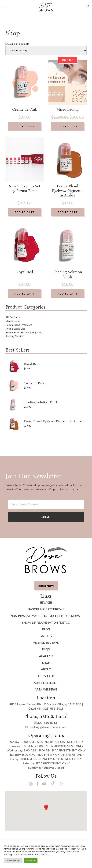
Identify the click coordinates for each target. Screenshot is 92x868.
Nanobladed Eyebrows (46, 609)
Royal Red (25, 272)
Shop (46, 663)
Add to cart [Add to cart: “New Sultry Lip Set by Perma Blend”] (24, 212)
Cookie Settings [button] (13, 861)
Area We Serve (46, 690)
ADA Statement (46, 683)
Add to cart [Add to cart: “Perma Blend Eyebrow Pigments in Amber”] (68, 212)
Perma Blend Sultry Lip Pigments (24, 333)
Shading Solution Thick (68, 274)
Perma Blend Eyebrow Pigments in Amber (68, 191)
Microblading (68, 109)
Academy (46, 656)
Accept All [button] (31, 861)
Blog (46, 629)
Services (46, 603)
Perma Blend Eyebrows (19, 325)
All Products (13, 317)
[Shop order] (46, 51)
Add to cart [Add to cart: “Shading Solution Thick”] (68, 294)
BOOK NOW (46, 586)
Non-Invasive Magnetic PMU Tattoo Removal (46, 616)
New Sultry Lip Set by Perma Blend (24, 188)
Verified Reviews (46, 643)
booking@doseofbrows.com (46, 727)
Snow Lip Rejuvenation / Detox (46, 623)
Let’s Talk (46, 676)
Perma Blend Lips (15, 329)
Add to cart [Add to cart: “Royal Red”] (24, 294)
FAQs (46, 649)
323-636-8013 (46, 723)
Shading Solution (15, 336)
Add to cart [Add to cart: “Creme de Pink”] (24, 127)
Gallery (46, 636)
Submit (46, 517)
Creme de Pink (25, 109)
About (46, 669)
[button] (46, 808)
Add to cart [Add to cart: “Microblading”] (68, 127)
